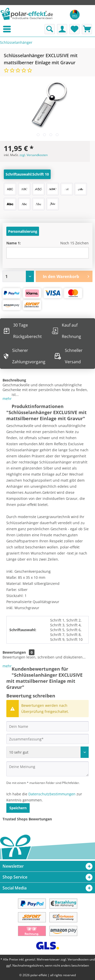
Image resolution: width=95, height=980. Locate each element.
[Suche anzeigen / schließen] (50, 29)
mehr (7, 399)
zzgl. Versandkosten (34, 155)
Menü (1, 29)
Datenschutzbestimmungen (52, 794)
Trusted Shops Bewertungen (27, 819)
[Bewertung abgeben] (48, 752)
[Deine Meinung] (48, 769)
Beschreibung (14, 380)
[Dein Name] (48, 726)
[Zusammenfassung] (48, 739)
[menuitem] (1, 29)
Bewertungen (14, 652)
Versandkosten (78, 959)
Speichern (18, 808)
